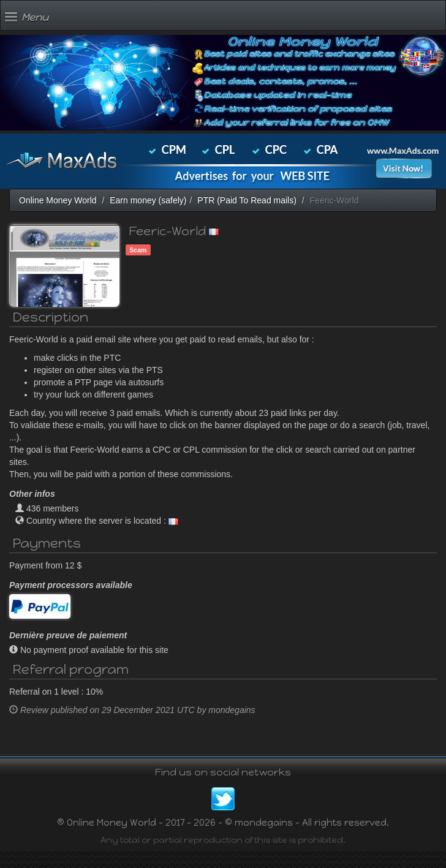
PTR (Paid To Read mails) (247, 200)
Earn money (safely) (148, 200)
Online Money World (58, 200)
